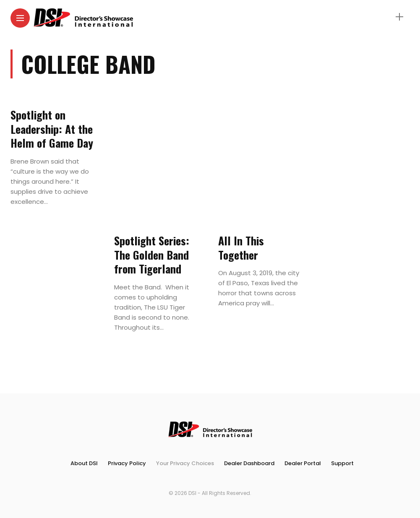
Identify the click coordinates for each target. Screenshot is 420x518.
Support (342, 463)
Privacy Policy (127, 463)
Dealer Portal (303, 463)
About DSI (84, 463)
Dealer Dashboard (249, 463)
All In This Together (241, 248)
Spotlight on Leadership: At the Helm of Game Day (52, 129)
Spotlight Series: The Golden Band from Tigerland (152, 255)
